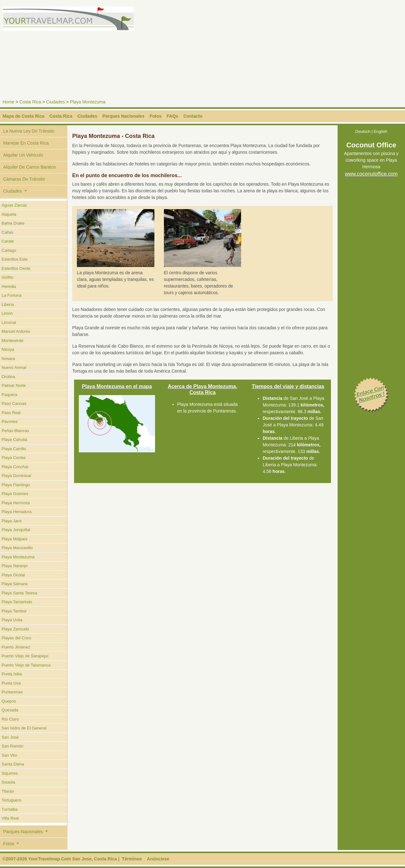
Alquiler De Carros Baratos (30, 167)
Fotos (156, 116)
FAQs (173, 116)
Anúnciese (158, 859)
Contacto (193, 116)
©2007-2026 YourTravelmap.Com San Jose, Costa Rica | (61, 859)
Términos (132, 859)
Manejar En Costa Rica (26, 143)
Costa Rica (30, 102)
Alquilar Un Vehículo (23, 155)
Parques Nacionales (124, 116)
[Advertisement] (305, 51)
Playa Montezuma (88, 102)
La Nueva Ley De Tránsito (29, 131)
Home (8, 102)
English (380, 131)
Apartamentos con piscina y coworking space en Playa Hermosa (371, 161)
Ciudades (56, 102)
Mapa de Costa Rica (23, 116)
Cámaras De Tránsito (24, 179)
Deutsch (363, 131)
